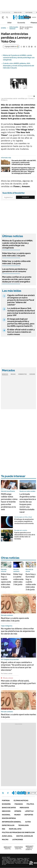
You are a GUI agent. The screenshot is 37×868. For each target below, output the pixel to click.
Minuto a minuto (8, 678)
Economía (21, 23)
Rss (4, 829)
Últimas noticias (21, 800)
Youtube (23, 793)
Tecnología (23, 825)
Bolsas (13, 374)
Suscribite (25, 197)
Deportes (29, 815)
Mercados (24, 808)
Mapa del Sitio (15, 829)
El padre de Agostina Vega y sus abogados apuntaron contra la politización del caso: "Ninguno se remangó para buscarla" (23, 171)
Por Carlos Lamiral (7, 673)
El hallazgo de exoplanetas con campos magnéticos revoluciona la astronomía (24, 521)
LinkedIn (18, 793)
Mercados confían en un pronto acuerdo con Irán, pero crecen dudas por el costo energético (17, 279)
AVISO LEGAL (7, 836)
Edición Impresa (9, 818)
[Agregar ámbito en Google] (11, 47)
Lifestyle (29, 811)
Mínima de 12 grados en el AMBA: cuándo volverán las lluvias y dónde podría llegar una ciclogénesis (19, 57)
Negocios (6, 811)
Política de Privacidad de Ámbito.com (18, 832)
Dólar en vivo (18, 12)
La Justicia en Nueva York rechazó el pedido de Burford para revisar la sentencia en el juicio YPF (21, 312)
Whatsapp (29, 793)
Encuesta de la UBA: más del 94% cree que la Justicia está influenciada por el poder (24, 162)
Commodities (22, 374)
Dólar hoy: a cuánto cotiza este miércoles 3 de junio (16, 262)
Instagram (13, 793)
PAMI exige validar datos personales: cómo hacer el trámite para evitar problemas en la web (9, 502)
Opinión (18, 811)
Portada (6, 800)
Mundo (17, 815)
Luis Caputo (29, 12)
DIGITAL (8, 848)
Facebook (8, 793)
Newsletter (31, 793)
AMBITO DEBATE (30, 848)
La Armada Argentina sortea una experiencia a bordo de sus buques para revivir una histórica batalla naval (28, 503)
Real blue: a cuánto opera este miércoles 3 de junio (15, 619)
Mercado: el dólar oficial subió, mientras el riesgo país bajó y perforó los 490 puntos (18, 683)
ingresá (34, 17)
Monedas (5, 374)
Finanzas (19, 804)
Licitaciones (18, 840)
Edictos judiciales (25, 836)
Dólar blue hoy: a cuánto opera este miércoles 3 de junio (16, 254)
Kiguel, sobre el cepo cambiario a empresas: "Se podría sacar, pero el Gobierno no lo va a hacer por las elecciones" (17, 666)
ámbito (4, 28)
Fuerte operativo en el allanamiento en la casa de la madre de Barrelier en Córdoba (25, 536)
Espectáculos (8, 825)
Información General (14, 28)
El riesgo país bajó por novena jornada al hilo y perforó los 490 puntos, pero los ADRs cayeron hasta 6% (21, 322)
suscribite (27, 17)
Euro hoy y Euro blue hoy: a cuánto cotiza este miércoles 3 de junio (31, 582)
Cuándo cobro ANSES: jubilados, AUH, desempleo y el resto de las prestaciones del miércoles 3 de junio (18, 66)
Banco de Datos (9, 808)
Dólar (10, 23)
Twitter (3, 793)
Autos (28, 822)
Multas (5, 840)
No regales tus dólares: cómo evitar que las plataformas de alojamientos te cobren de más (18, 631)
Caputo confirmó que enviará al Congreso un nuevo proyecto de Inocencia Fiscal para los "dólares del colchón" (21, 300)
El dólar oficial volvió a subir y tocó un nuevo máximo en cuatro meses (21, 332)
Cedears (32, 374)
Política (30, 804)
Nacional (6, 815)
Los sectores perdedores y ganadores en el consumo (15, 270)
